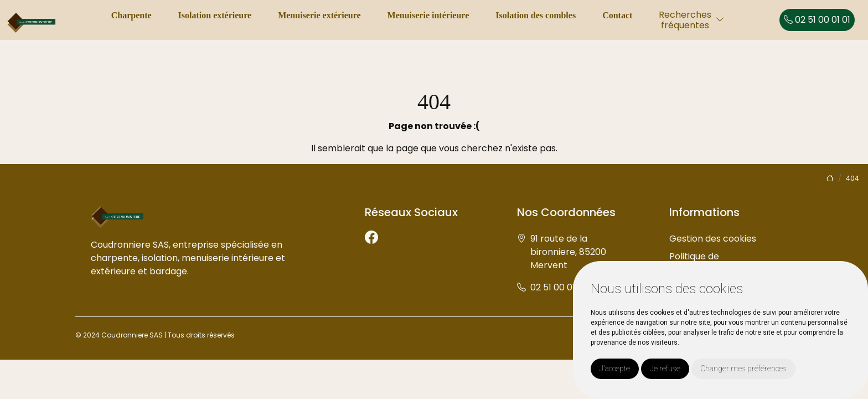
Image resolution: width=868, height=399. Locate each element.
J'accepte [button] (615, 369)
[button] (720, 20)
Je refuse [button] (665, 369)
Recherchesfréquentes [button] (685, 20)
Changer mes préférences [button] (743, 369)
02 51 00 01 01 (817, 20)
